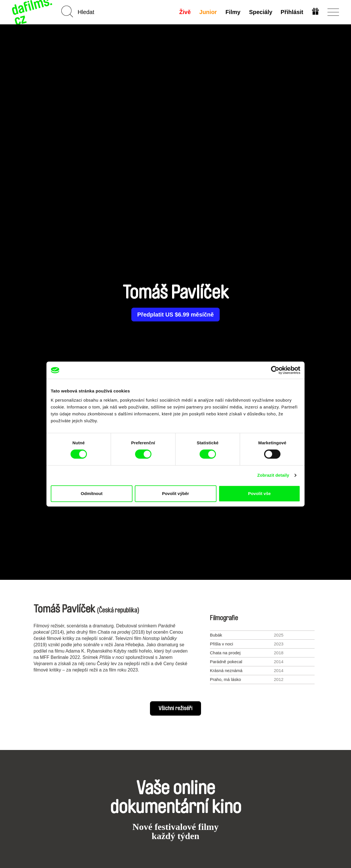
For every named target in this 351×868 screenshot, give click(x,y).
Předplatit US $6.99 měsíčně (176, 315)
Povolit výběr (175, 493)
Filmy (233, 12)
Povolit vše (259, 493)
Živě (185, 12)
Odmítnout (92, 493)
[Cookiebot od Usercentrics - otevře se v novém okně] (275, 370)
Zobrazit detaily (273, 475)
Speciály (260, 12)
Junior (208, 12)
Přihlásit (292, 12)
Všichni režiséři (175, 708)
